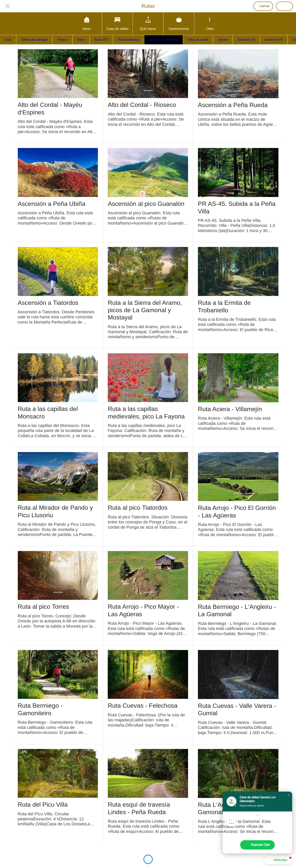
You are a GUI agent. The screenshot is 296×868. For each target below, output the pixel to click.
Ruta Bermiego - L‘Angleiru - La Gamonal (237, 610)
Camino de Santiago (34, 40)
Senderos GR (246, 40)
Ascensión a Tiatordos (48, 303)
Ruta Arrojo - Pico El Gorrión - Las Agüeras (237, 511)
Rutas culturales (129, 40)
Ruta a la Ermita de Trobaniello (224, 306)
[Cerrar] (8, 6)
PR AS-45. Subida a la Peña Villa (237, 207)
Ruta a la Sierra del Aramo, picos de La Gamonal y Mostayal (145, 310)
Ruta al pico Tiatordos (138, 508)
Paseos (62, 40)
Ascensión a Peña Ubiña (52, 204)
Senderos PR (274, 40)
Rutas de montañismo (164, 40)
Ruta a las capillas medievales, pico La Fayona (146, 412)
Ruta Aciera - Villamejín (230, 409)
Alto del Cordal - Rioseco (142, 105)
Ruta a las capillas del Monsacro (48, 412)
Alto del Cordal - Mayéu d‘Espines (50, 108)
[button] (289, 795)
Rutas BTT (101, 40)
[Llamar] (263, 6)
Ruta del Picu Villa (43, 805)
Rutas (81, 40)
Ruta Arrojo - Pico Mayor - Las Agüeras (143, 610)
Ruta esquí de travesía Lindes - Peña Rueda (139, 808)
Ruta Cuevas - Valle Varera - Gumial (237, 709)
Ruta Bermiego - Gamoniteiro (40, 709)
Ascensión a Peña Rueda (233, 105)
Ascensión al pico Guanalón (146, 204)
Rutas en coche (198, 40)
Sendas (223, 40)
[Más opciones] (209, 24)
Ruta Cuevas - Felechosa (143, 706)
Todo (8, 40)
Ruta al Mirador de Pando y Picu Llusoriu (55, 511)
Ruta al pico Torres (43, 607)
